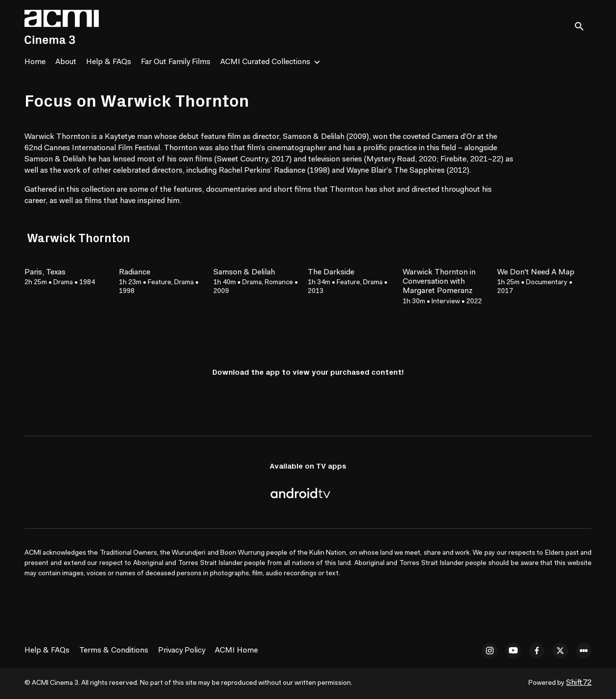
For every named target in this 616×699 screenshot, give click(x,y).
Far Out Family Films (176, 62)
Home (35, 62)
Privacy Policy (182, 651)
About (66, 62)
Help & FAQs (109, 62)
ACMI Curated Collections (265, 62)
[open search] (583, 27)
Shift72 (579, 683)
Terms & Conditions (114, 651)
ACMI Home (236, 651)
